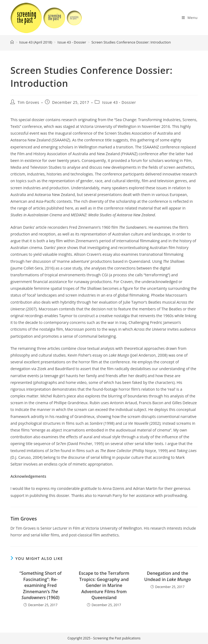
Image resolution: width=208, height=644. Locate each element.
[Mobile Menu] (190, 18)
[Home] (12, 42)
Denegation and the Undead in (168, 576)
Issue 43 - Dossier (119, 102)
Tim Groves (28, 102)
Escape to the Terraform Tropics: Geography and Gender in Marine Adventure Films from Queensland (104, 585)
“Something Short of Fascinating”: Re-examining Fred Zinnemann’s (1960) (40, 585)
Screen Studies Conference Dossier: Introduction (131, 42)
